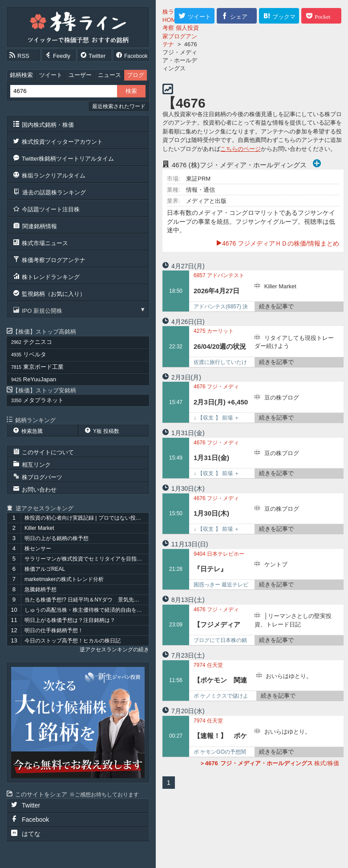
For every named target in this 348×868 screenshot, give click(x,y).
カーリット (214, 331)
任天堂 (208, 665)
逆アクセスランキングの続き (114, 650)
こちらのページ (241, 149)
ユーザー (80, 75)
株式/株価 (269, 763)
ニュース (109, 75)
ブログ (136, 75)
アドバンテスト (219, 275)
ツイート (51, 75)
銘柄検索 (21, 75)
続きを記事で (276, 306)
